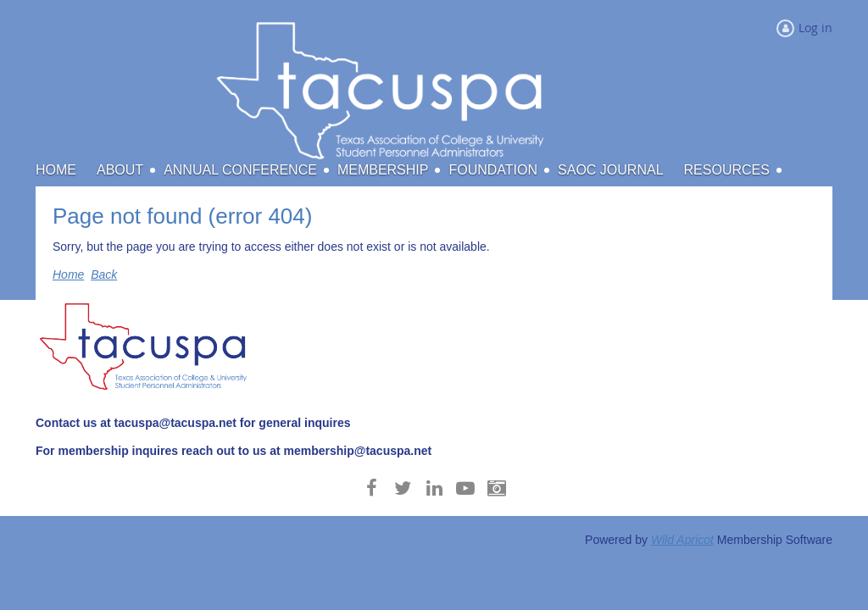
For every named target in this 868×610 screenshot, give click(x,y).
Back (104, 274)
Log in (815, 28)
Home (68, 274)
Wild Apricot (682, 540)
